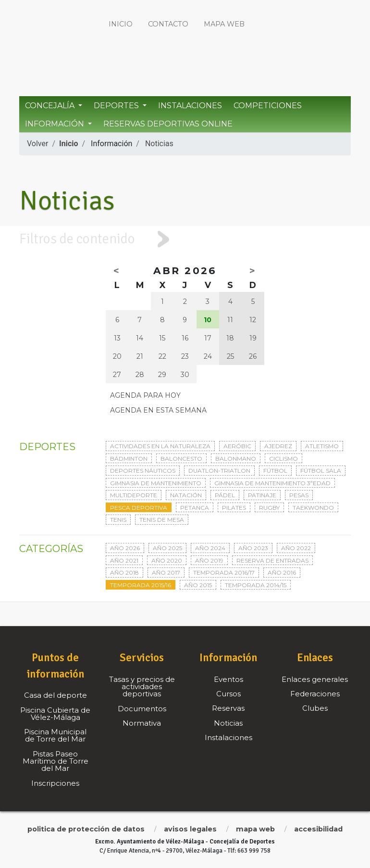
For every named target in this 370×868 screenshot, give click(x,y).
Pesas (299, 495)
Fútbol (275, 471)
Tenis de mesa (162, 520)
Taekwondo (313, 508)
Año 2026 (125, 548)
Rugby (269, 508)
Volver (37, 144)
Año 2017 (166, 572)
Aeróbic (237, 446)
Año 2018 (124, 572)
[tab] (185, 239)
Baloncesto (181, 459)
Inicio (121, 24)
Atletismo (322, 446)
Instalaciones (190, 106)
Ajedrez (278, 446)
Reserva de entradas (272, 560)
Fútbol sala (321, 471)
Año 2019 (209, 560)
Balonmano (236, 459)
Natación (186, 495)
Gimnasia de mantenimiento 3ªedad (272, 483)
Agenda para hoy (145, 395)
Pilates (234, 508)
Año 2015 (198, 585)
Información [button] (55, 124)
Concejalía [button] (51, 106)
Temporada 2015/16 (141, 585)
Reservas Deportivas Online (168, 124)
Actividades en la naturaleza (160, 446)
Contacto (168, 24)
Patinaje (262, 495)
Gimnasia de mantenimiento (156, 483)
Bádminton (129, 459)
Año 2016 (282, 572)
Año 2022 (296, 548)
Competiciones (268, 106)
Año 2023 (253, 548)
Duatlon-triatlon (219, 471)
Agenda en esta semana (158, 410)
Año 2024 (210, 548)
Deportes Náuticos (143, 471)
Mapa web (224, 24)
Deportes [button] (117, 106)
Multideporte (134, 495)
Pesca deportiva (139, 508)
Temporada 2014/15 (256, 585)
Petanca (195, 508)
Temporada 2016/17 (224, 572)
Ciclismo (284, 459)
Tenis (118, 520)
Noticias (159, 144)
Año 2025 (167, 548)
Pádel (225, 495)
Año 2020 (167, 560)
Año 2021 (124, 560)
